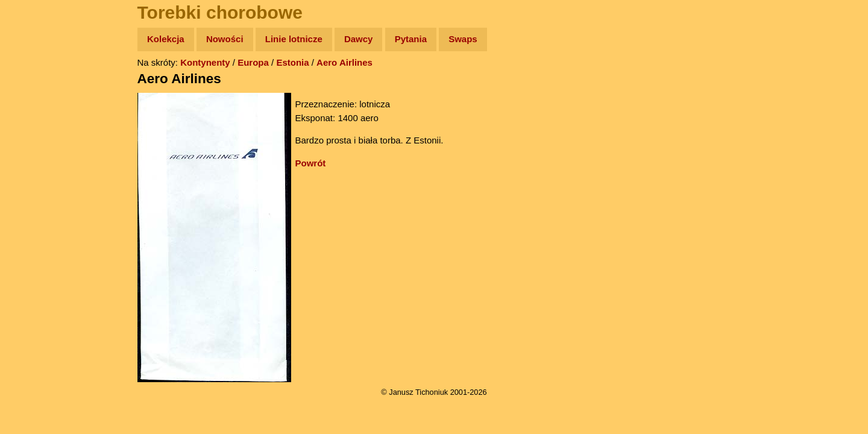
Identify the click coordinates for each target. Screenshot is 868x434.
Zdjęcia (36, 109)
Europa (253, 62)
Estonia (292, 62)
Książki (36, 156)
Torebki (36, 249)
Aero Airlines (344, 62)
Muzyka (36, 179)
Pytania (411, 39)
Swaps (463, 39)
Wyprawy (40, 86)
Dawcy (359, 39)
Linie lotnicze (294, 39)
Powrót (311, 163)
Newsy (35, 132)
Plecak (35, 202)
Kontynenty (205, 62)
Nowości (225, 39)
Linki (31, 225)
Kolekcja (166, 39)
